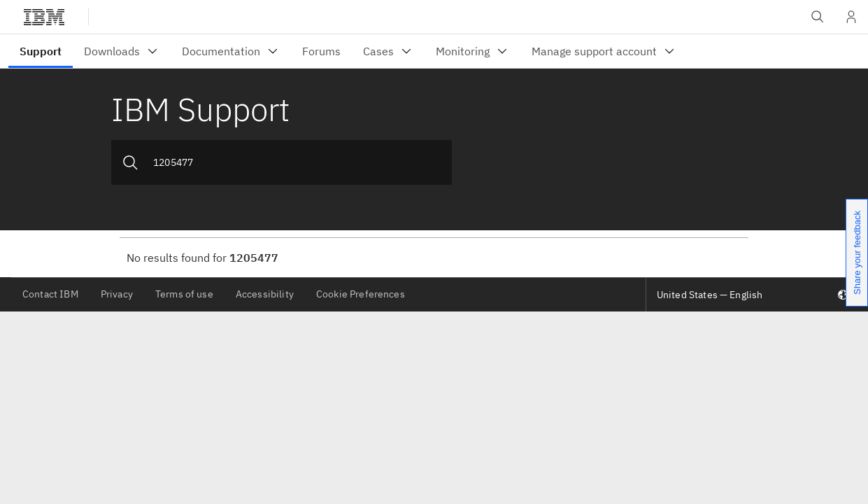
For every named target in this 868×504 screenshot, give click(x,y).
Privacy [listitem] (117, 294)
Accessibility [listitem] (265, 294)
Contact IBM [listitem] (50, 294)
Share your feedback (857, 253)
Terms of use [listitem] (184, 294)
